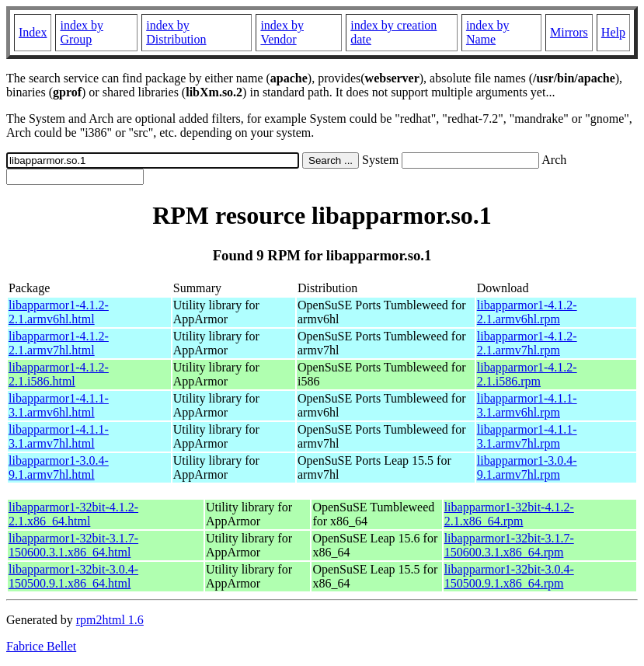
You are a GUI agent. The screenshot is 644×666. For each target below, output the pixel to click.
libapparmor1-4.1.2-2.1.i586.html (59, 374)
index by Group (82, 32)
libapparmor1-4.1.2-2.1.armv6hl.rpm (527, 312)
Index (33, 32)
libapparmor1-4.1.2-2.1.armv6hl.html (59, 312)
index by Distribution (176, 32)
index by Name (488, 32)
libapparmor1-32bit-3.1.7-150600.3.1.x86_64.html (73, 545)
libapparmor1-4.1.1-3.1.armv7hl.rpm (527, 436)
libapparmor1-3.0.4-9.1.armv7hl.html (59, 467)
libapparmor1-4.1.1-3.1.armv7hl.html (59, 436)
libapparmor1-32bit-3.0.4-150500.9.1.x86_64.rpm (509, 576)
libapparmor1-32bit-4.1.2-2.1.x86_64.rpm (509, 514)
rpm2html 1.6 (110, 620)
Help (613, 32)
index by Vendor (282, 32)
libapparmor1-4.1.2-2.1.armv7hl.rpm (527, 343)
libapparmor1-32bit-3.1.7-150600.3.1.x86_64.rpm (509, 545)
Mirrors (569, 32)
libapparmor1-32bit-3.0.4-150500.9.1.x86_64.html (73, 576)
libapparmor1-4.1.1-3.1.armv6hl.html (59, 405)
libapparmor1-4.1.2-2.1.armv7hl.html (59, 343)
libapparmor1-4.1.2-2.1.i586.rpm (527, 374)
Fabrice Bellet (41, 646)
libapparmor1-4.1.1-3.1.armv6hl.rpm (527, 405)
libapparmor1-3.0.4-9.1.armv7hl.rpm (527, 467)
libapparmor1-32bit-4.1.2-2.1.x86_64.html (73, 514)
